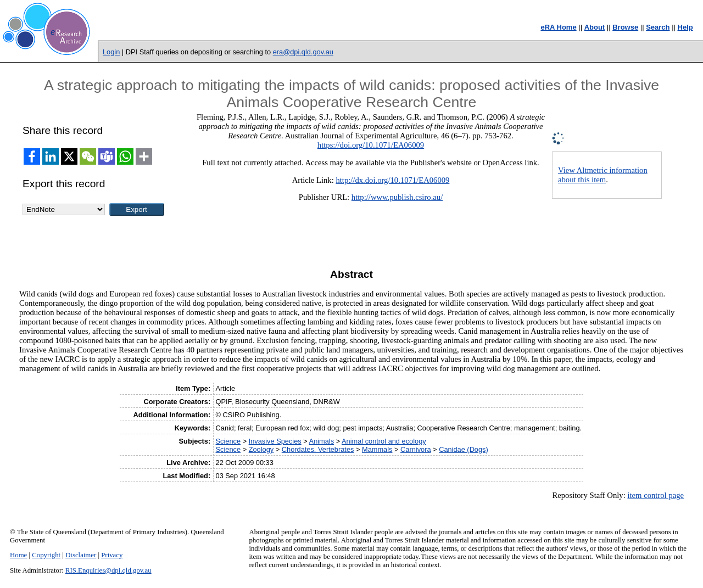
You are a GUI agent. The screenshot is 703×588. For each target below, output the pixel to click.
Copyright (46, 555)
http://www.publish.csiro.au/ (397, 197)
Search (658, 27)
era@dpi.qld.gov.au (303, 52)
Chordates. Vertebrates (318, 449)
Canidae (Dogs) (464, 449)
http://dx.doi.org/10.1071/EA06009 (392, 180)
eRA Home (558, 27)
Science (228, 441)
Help (685, 27)
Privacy (112, 555)
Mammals (377, 449)
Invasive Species (275, 441)
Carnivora (415, 449)
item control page (655, 495)
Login (111, 52)
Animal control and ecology (384, 441)
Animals (322, 441)
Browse (625, 27)
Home (18, 555)
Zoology (261, 449)
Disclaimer (81, 555)
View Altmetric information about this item (603, 175)
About (595, 27)
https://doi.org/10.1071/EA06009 (371, 145)
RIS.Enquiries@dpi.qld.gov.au (108, 570)
